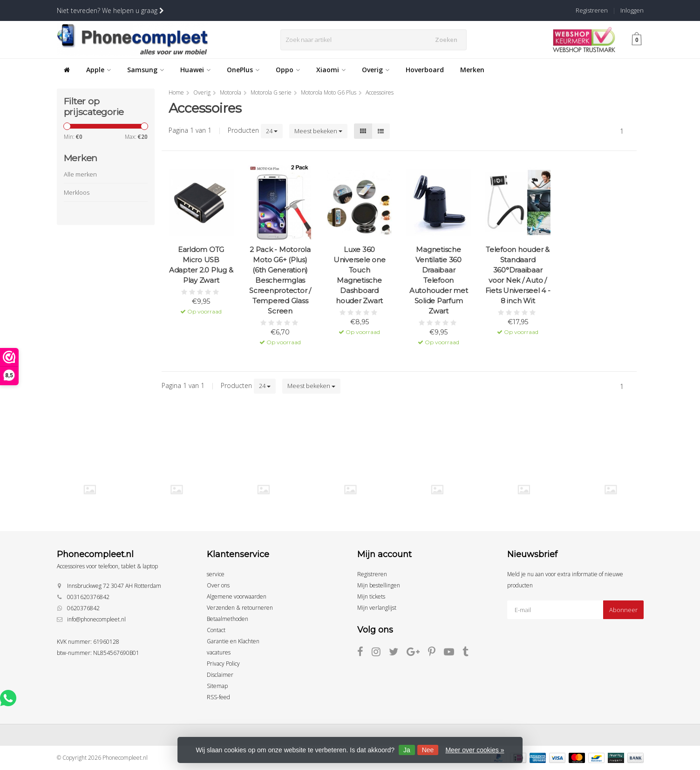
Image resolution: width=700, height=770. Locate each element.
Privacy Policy (223, 664)
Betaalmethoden (228, 619)
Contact (216, 630)
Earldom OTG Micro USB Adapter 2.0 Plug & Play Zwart (201, 265)
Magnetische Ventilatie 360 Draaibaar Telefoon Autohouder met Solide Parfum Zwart (439, 280)
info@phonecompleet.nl (96, 619)
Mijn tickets (371, 596)
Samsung (146, 70)
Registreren (592, 10)
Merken (472, 70)
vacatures (219, 652)
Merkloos (77, 192)
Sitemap (217, 686)
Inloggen (632, 10)
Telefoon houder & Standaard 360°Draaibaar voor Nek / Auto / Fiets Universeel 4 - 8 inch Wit (518, 275)
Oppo (288, 70)
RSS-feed (218, 697)
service (216, 574)
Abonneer (623, 610)
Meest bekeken (318, 131)
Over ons (218, 585)
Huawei (195, 70)
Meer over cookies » (475, 750)
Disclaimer (220, 675)
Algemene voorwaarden (237, 596)
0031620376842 (88, 597)
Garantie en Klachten (233, 641)
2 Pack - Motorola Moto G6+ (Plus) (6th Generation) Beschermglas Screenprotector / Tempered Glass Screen (280, 280)
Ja (407, 750)
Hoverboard (425, 70)
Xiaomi (331, 70)
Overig (376, 70)
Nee (428, 750)
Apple (99, 70)
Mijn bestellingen (379, 585)
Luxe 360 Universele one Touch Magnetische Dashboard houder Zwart (360, 275)
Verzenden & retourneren (240, 608)
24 (272, 131)
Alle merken (80, 174)
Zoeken (449, 40)
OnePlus (243, 70)
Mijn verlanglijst (377, 608)
